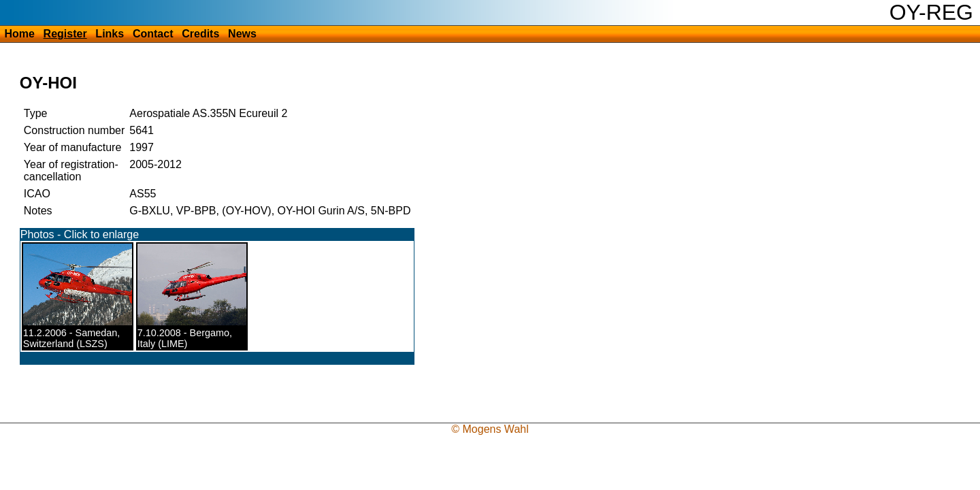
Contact (153, 34)
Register (65, 34)
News (242, 34)
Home (19, 34)
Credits (200, 34)
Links (110, 34)
